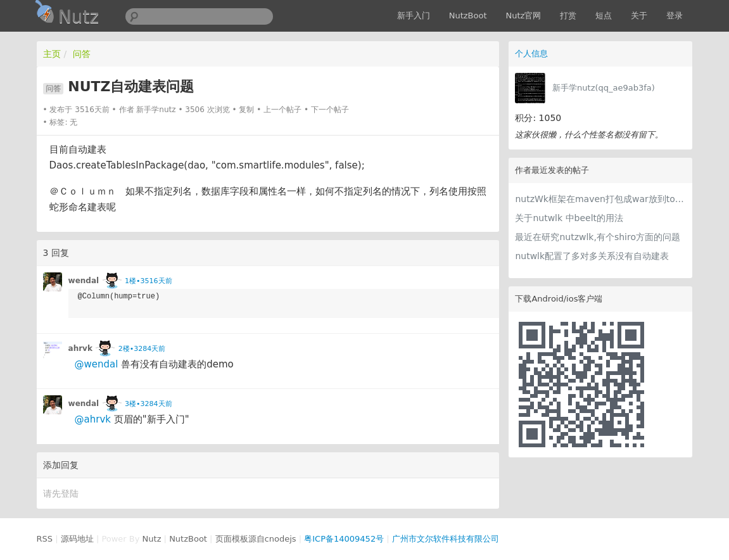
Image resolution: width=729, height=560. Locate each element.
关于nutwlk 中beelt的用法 (569, 218)
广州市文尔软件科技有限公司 (446, 539)
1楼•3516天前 (148, 281)
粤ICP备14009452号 (344, 539)
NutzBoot (468, 16)
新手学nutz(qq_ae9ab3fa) (604, 88)
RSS (45, 539)
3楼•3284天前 (148, 404)
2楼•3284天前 (142, 349)
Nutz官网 (524, 16)
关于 (639, 16)
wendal (84, 281)
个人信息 (531, 54)
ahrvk (80, 348)
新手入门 (414, 16)
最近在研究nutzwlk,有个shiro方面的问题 (598, 237)
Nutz (152, 539)
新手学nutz (156, 110)
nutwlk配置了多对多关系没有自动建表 (592, 256)
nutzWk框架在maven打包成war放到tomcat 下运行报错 (600, 199)
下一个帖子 (330, 110)
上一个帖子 (282, 110)
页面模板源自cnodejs (256, 539)
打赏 (568, 16)
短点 (604, 16)
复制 (246, 110)
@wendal (97, 364)
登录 (675, 16)
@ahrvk (93, 419)
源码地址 (77, 539)
